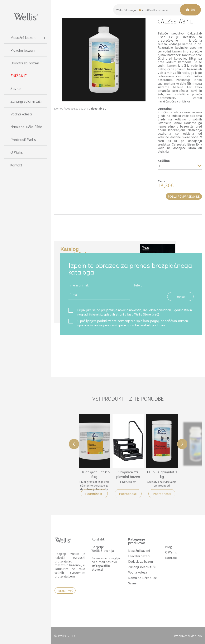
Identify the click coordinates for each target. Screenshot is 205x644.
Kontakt (16, 165)
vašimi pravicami (105, 325)
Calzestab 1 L (97, 109)
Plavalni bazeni (23, 50)
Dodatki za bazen (25, 63)
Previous (74, 444)
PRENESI (180, 296)
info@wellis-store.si (153, 10)
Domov (59, 109)
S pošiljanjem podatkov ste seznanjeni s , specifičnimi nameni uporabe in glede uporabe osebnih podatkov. (133, 323)
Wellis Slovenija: (126, 10)
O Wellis (17, 152)
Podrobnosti (94, 494)
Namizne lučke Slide (26, 126)
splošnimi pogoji (148, 320)
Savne (16, 88)
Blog (169, 547)
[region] (26, 335)
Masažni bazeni (28, 37)
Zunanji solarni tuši (26, 101)
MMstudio (195, 636)
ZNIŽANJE (19, 75)
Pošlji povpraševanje (184, 196)
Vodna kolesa (21, 114)
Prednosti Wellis (23, 139)
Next (182, 444)
